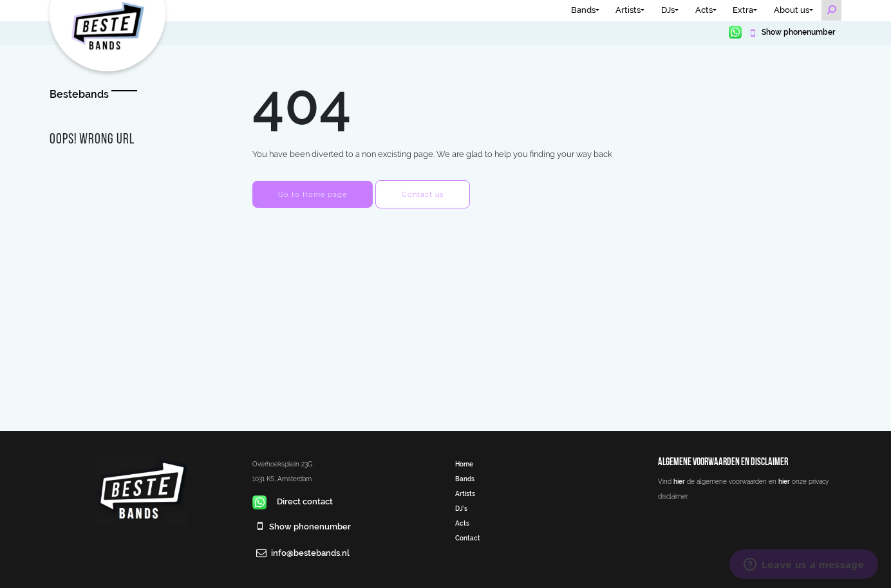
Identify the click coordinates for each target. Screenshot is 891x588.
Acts (704, 10)
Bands (583, 10)
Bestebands (79, 94)
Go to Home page (313, 194)
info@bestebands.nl (310, 553)
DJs (668, 10)
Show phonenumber (797, 32)
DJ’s (461, 508)
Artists (628, 10)
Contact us (423, 194)
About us (792, 10)
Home (464, 464)
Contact (468, 538)
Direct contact (293, 501)
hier (679, 481)
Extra (743, 10)
